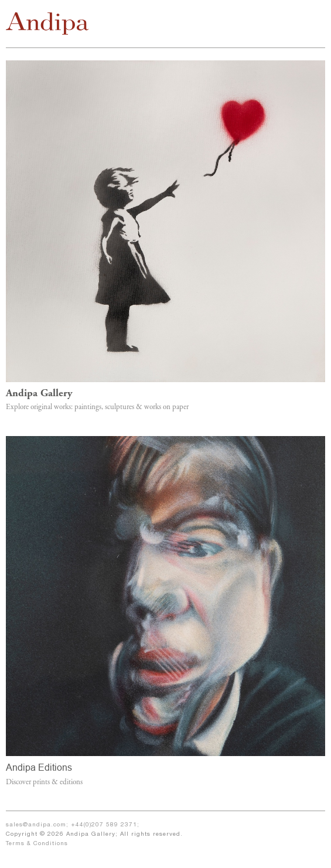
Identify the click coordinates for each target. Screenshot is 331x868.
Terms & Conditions (37, 844)
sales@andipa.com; (38, 825)
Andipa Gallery (39, 394)
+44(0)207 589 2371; (105, 825)
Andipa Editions (39, 767)
